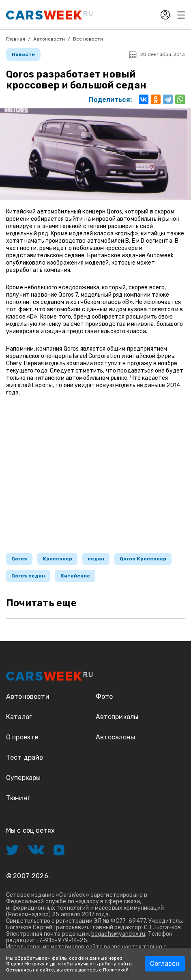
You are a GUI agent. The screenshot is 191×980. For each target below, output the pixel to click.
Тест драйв (25, 757)
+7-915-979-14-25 (61, 940)
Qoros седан (28, 576)
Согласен (165, 964)
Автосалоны (116, 737)
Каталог (19, 717)
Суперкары (23, 778)
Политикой (116, 970)
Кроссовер (57, 559)
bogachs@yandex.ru (118, 934)
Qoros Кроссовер (143, 559)
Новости (23, 54)
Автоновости (49, 39)
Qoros (19, 559)
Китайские (75, 576)
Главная (16, 39)
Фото (104, 697)
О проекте (22, 737)
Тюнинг (18, 798)
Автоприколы (117, 717)
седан (96, 559)
